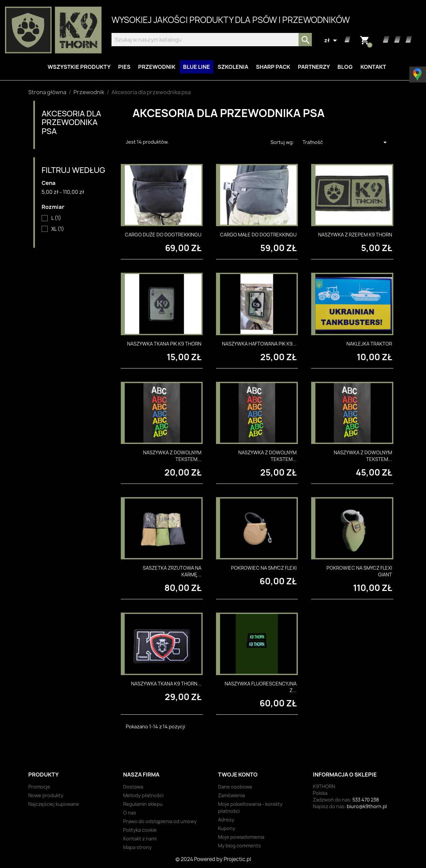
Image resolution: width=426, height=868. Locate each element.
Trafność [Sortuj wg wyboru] (346, 142)
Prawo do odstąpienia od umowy (160, 821)
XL (58, 229)
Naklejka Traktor (369, 344)
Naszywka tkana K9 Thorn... (166, 684)
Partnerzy (314, 67)
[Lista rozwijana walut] (331, 41)
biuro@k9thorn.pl (367, 806)
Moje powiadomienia (241, 837)
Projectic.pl (237, 859)
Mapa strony (137, 847)
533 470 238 (366, 800)
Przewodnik (157, 67)
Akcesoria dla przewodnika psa (71, 122)
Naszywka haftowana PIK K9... (259, 344)
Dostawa (133, 787)
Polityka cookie (140, 830)
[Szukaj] (212, 40)
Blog (345, 67)
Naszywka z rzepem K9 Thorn (355, 235)
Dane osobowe (235, 787)
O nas (130, 813)
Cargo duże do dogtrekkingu (163, 235)
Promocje (39, 787)
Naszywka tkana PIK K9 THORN (164, 344)
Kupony (227, 828)
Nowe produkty (46, 795)
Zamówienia (231, 795)
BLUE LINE (197, 67)
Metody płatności (143, 795)
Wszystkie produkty (79, 67)
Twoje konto (238, 775)
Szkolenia (233, 67)
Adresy (226, 820)
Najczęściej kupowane (54, 804)
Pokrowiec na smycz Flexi (264, 568)
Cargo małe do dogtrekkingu (258, 235)
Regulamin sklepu (143, 804)
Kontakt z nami (140, 839)
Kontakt (373, 67)
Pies (124, 67)
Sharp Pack (273, 67)
